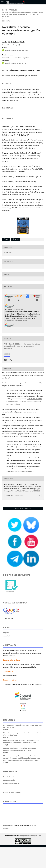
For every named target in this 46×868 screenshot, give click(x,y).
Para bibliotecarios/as (11, 804)
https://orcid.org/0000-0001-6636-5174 (16, 63)
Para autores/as (9, 801)
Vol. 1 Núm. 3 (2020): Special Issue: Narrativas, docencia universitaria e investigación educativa (22, 14)
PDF (7, 260)
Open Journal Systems (12, 814)
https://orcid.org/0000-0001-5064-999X (16, 50)
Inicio (5, 10)
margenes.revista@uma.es (30, 857)
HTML (17, 260)
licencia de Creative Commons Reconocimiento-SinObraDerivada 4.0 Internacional (24, 423)
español (6, 657)
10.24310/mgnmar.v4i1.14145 (16, 342)
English (6, 654)
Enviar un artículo (23, 530)
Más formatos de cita (14, 516)
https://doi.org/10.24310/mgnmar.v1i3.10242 (23, 70)
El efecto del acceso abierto (22, 493)
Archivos (13, 10)
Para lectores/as (9, 798)
